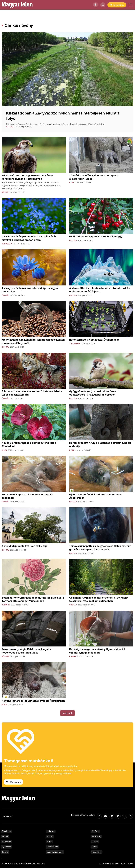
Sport (94, 847)
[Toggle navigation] (131, 5)
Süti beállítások (127, 864)
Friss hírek (6, 831)
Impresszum (7, 816)
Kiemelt (5, 836)
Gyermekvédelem (55, 852)
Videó (49, 842)
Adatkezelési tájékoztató (108, 864)
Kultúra (95, 842)
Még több (67, 713)
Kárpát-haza (52, 847)
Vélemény (6, 842)
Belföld (5, 852)
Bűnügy (95, 831)
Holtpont (51, 831)
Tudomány (97, 852)
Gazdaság (96, 836)
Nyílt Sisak (6, 847)
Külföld (50, 836)
